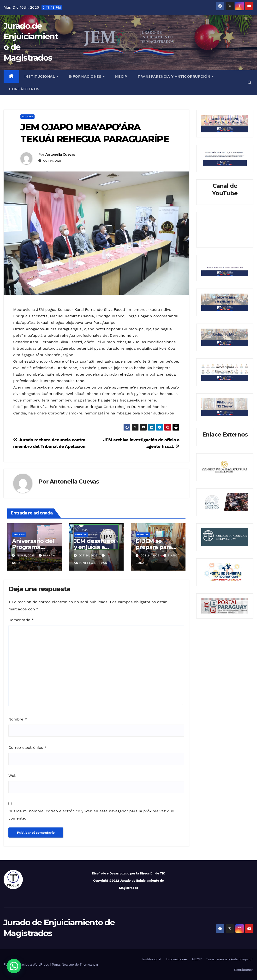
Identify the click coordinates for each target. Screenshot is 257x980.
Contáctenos (24, 89)
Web (12, 776)
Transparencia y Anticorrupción (174, 77)
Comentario (21, 620)
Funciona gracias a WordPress (27, 965)
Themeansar (89, 965)
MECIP (121, 77)
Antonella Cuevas (60, 154)
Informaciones (86, 77)
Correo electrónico (28, 747)
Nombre (18, 719)
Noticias (27, 116)
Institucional (40, 77)
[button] (250, 83)
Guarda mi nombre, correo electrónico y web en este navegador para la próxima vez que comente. (91, 815)
